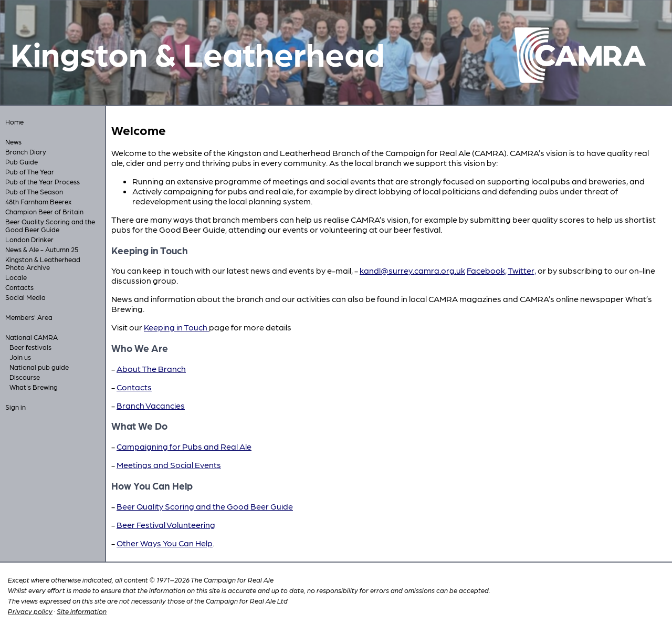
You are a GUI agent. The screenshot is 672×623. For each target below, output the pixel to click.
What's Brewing (34, 387)
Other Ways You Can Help (165, 543)
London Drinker (29, 239)
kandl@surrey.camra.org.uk (412, 270)
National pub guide (39, 367)
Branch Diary (26, 152)
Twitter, (522, 270)
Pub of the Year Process (43, 181)
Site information (82, 611)
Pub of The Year (30, 172)
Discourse (25, 377)
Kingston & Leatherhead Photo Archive (43, 263)
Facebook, (487, 270)
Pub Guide (22, 162)
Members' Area (29, 317)
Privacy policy (30, 611)
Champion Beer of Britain (44, 211)
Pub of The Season (34, 191)
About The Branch (151, 368)
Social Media (25, 297)
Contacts (19, 287)
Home (14, 122)
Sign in (15, 407)
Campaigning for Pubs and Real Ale (184, 446)
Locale (16, 277)
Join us (20, 357)
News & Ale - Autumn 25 (42, 249)
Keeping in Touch (176, 327)
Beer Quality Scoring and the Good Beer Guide (50, 225)
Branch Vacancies (151, 405)
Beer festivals (30, 347)
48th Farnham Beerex (38, 201)
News (13, 142)
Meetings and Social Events (169, 465)
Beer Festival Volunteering (166, 525)
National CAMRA (31, 337)
